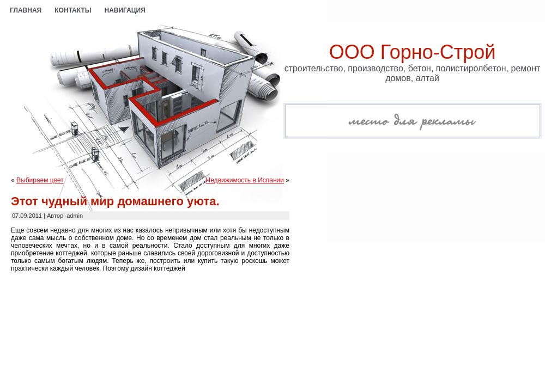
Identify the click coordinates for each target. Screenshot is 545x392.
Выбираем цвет (40, 180)
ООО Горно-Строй (413, 52)
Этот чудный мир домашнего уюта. (115, 201)
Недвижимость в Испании (245, 180)
